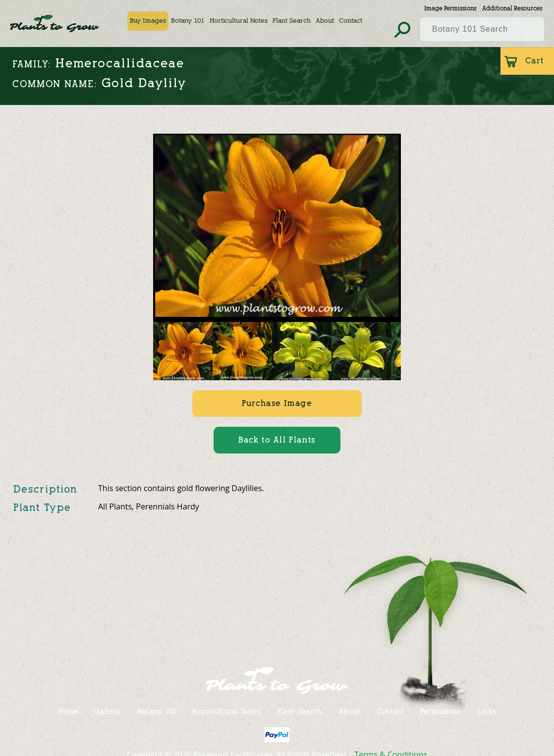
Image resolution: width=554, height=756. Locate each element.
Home (68, 711)
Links (487, 711)
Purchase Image (277, 403)
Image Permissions (450, 8)
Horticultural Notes (239, 21)
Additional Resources (512, 8)
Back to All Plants (277, 440)
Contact (351, 21)
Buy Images (148, 21)
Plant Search (292, 21)
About (325, 21)
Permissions (441, 711)
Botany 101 (188, 21)
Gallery (108, 711)
